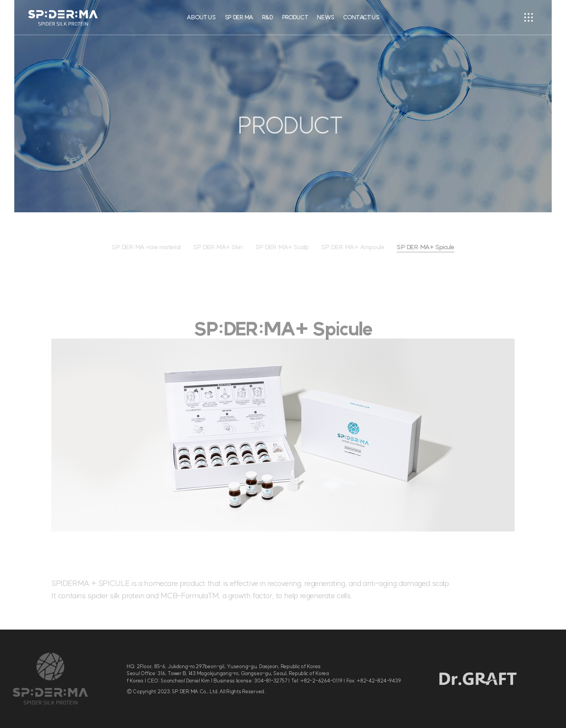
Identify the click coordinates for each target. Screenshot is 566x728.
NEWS (326, 17)
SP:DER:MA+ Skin (218, 253)
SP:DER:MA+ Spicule (425, 253)
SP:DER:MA (239, 17)
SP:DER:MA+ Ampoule (353, 253)
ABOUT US (201, 17)
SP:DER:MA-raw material (146, 253)
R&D (268, 17)
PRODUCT (295, 17)
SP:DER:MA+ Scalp (282, 253)
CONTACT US (361, 17)
